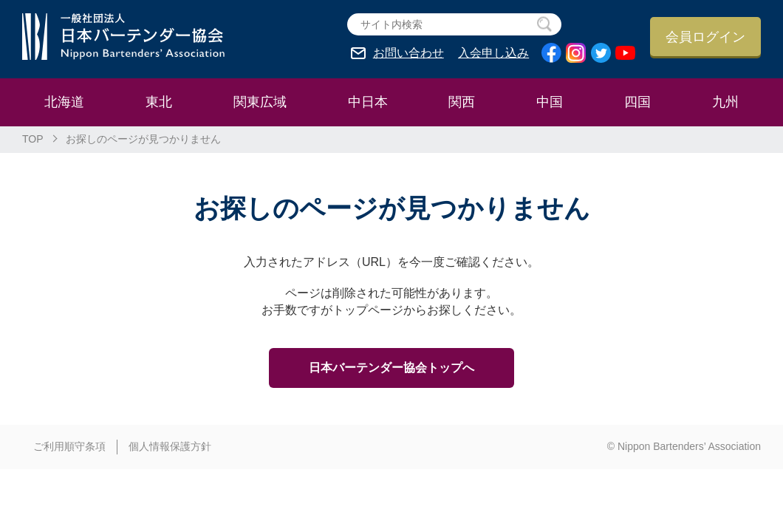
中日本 (368, 102)
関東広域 (260, 102)
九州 (725, 102)
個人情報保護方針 (170, 446)
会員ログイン (705, 37)
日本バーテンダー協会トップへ (391, 368)
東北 (159, 102)
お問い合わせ (408, 53)
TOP (33, 139)
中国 (550, 102)
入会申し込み (493, 53)
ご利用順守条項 (69, 446)
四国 (637, 102)
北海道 (64, 102)
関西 (462, 102)
